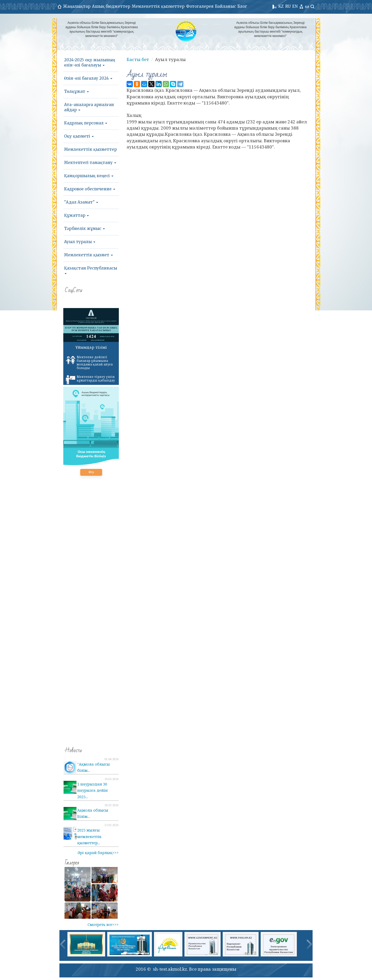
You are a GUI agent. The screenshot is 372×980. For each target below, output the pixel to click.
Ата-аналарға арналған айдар (89, 107)
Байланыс (225, 6)
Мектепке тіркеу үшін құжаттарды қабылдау (90, 379)
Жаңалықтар (77, 6)
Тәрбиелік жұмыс (84, 229)
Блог (242, 6)
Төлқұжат (76, 91)
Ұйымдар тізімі (91, 347)
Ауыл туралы (80, 242)
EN (295, 6)
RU (288, 6)
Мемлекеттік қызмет (88, 255)
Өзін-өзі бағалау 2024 (88, 78)
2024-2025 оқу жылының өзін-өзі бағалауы (90, 62)
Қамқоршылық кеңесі (89, 176)
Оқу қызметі (79, 136)
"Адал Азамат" (81, 202)
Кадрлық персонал (86, 123)
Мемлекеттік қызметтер (158, 6)
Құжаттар (76, 215)
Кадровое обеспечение (90, 189)
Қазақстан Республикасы (91, 270)
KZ (281, 6)
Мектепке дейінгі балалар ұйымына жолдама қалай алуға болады (89, 362)
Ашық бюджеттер (111, 6)
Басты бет (138, 59)
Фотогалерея (200, 6)
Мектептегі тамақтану (90, 163)
